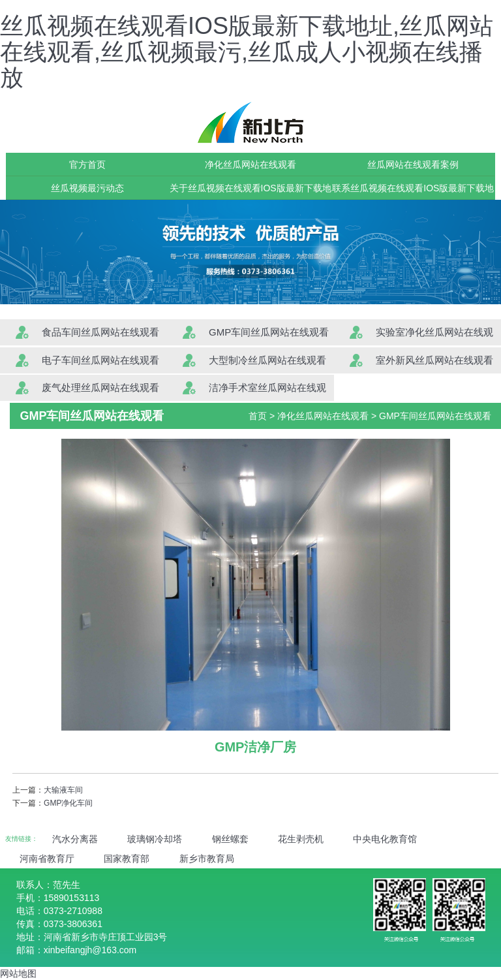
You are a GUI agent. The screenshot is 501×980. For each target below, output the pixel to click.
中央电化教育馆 (385, 839)
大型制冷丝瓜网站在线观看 (267, 360)
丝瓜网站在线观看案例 (413, 165)
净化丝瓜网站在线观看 (250, 165)
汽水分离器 (75, 839)
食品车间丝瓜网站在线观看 (100, 332)
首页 (258, 416)
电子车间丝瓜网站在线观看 (100, 360)
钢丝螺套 (230, 839)
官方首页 (87, 165)
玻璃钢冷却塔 (155, 839)
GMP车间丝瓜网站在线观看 (269, 332)
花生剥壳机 (301, 839)
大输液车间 (63, 790)
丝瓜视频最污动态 (87, 188)
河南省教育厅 (47, 859)
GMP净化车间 (68, 803)
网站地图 (18, 973)
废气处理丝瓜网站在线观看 (100, 387)
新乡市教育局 (207, 859)
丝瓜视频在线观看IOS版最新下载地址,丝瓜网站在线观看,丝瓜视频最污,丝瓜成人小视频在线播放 (247, 52)
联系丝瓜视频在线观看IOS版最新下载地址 (413, 191)
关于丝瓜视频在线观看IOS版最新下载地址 (250, 191)
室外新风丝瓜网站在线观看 (434, 360)
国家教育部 (127, 859)
